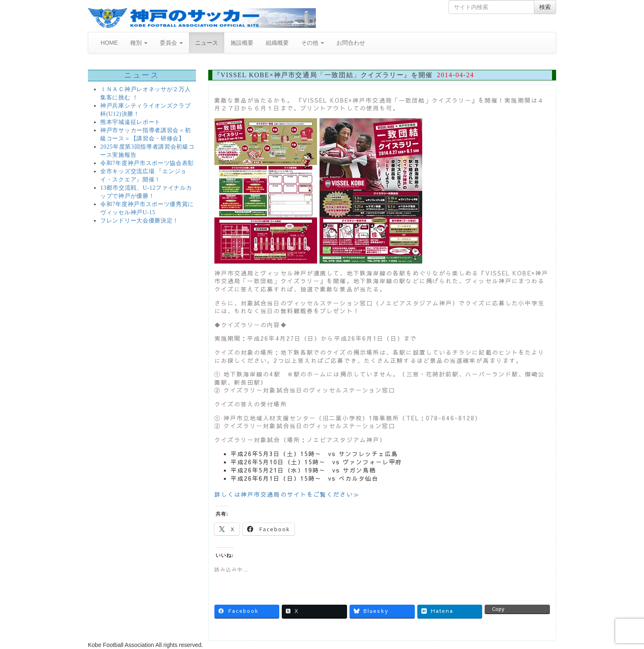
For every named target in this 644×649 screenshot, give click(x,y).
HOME (109, 43)
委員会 (171, 43)
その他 (313, 43)
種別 (139, 43)
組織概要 (277, 43)
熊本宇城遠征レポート (130, 122)
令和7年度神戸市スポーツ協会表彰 (147, 163)
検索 (545, 7)
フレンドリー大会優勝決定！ (139, 221)
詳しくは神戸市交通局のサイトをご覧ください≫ (287, 494)
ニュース (207, 43)
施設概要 (242, 43)
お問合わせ (351, 43)
